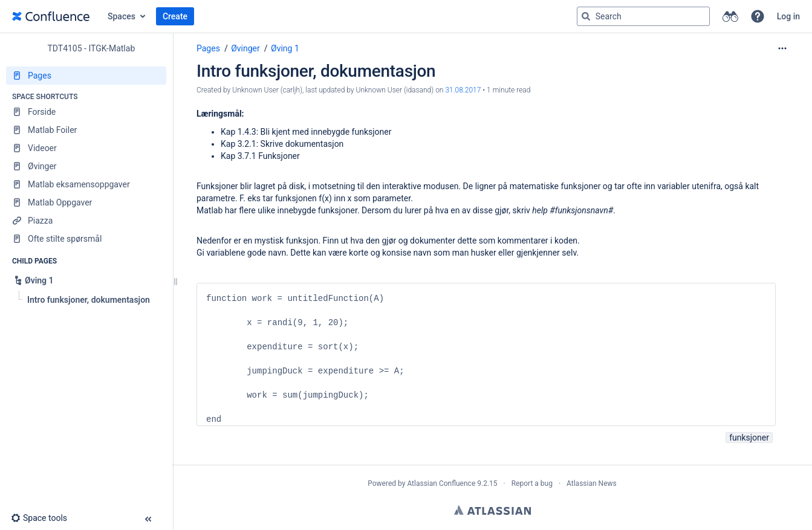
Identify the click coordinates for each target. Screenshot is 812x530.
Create (175, 16)
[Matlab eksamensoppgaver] (86, 184)
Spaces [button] (122, 16)
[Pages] (86, 76)
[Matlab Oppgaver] (86, 202)
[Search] (586, 16)
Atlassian (492, 510)
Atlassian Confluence (441, 483)
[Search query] (643, 16)
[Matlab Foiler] (86, 130)
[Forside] (86, 112)
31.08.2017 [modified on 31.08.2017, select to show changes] (463, 90)
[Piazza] (86, 221)
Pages (208, 48)
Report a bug (532, 483)
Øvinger (245, 48)
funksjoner (749, 438)
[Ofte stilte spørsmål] (86, 239)
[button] (758, 16)
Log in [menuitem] (788, 16)
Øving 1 (285, 48)
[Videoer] (86, 148)
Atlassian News (592, 483)
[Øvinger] (86, 166)
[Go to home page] (51, 16)
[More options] (782, 48)
